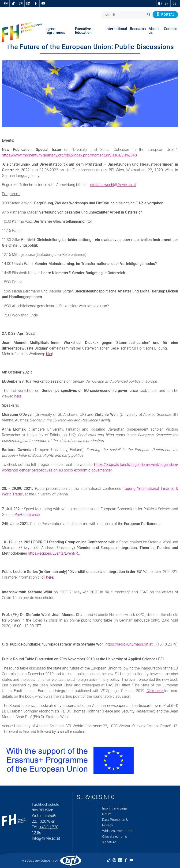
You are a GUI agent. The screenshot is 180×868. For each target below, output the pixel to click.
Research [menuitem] (138, 29)
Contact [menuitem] (170, 29)
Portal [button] (165, 14)
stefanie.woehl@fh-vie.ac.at (113, 185)
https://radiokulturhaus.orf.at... (130, 644)
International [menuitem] (116, 29)
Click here (155, 691)
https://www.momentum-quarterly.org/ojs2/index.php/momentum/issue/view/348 (69, 155)
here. (50, 577)
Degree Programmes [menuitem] (54, 31)
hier (49, 354)
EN (167, 4)
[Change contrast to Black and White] (160, 4)
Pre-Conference (27, 515)
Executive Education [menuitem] (83, 31)
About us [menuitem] (154, 31)
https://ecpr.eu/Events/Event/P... (54, 553)
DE (174, 4)
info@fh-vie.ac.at (46, 838)
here (18, 396)
